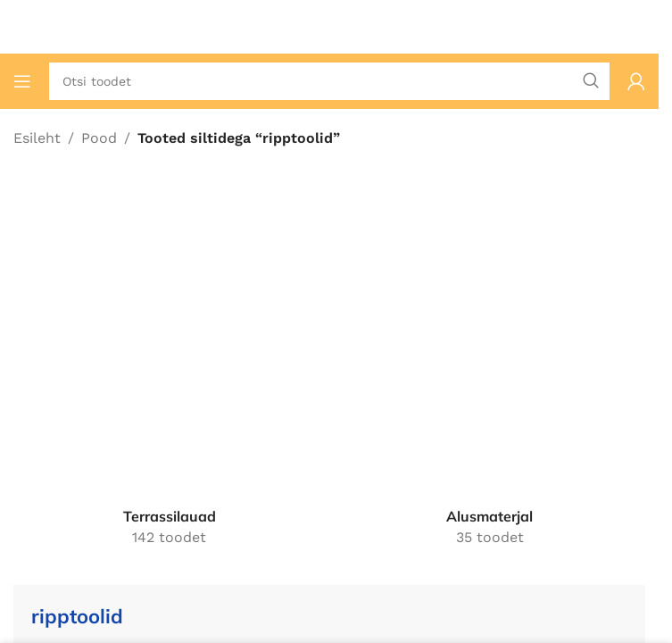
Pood (99, 138)
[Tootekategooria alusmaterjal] (489, 372)
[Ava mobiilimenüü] (22, 81)
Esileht (37, 138)
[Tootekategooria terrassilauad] (169, 372)
